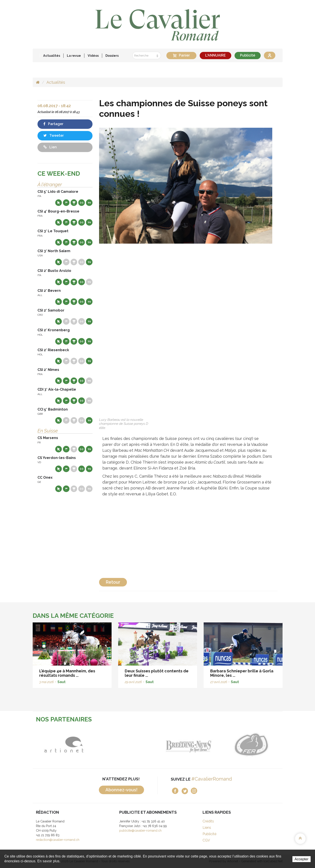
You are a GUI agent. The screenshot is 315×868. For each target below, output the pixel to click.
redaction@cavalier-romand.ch (58, 840)
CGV (206, 840)
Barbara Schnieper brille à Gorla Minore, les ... (242, 673)
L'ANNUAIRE (215, 55)
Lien (50, 147)
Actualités (52, 56)
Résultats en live (82, 203)
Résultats (74, 203)
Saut (61, 682)
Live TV (89, 203)
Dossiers (112, 56)
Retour (113, 582)
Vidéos (93, 56)
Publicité (248, 55)
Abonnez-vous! (121, 790)
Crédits (208, 821)
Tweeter (54, 136)
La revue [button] (74, 56)
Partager (53, 124)
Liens (207, 828)
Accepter (302, 859)
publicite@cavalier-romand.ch (140, 831)
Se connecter (270, 55)
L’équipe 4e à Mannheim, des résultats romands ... (67, 673)
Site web (59, 203)
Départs (66, 203)
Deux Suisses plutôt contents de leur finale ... (157, 673)
